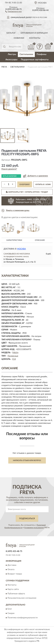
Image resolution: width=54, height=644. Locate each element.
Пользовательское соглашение (22, 598)
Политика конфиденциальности (23, 618)
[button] (13, 11)
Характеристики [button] (14, 240)
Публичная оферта (16, 594)
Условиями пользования (34, 528)
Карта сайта (13, 589)
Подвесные (13, 356)
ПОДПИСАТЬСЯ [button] (27, 519)
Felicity (15, 353)
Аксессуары (11, 60)
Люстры (12, 54)
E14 (14, 359)
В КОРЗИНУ (25, 184)
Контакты (35, 38)
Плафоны (41, 54)
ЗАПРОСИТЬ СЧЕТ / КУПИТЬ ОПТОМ (27, 192)
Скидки (11, 613)
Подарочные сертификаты (35, 60)
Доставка (12, 565)
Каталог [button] (11, 33)
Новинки (19, 38)
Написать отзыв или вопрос (27, 460)
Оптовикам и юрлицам (34, 33)
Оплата (11, 570)
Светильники (26, 54)
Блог (10, 609)
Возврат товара (15, 574)
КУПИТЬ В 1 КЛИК (43, 184)
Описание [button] (40, 240)
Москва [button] (22, 249)
